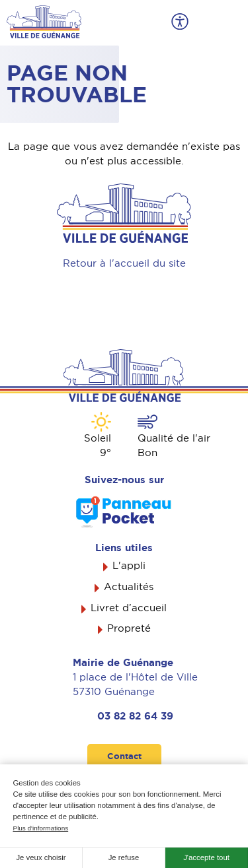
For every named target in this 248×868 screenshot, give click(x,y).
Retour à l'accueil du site (124, 263)
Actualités (129, 587)
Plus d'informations (41, 828)
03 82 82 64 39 (135, 716)
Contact (124, 756)
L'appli (129, 566)
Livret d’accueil (129, 608)
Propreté (129, 628)
